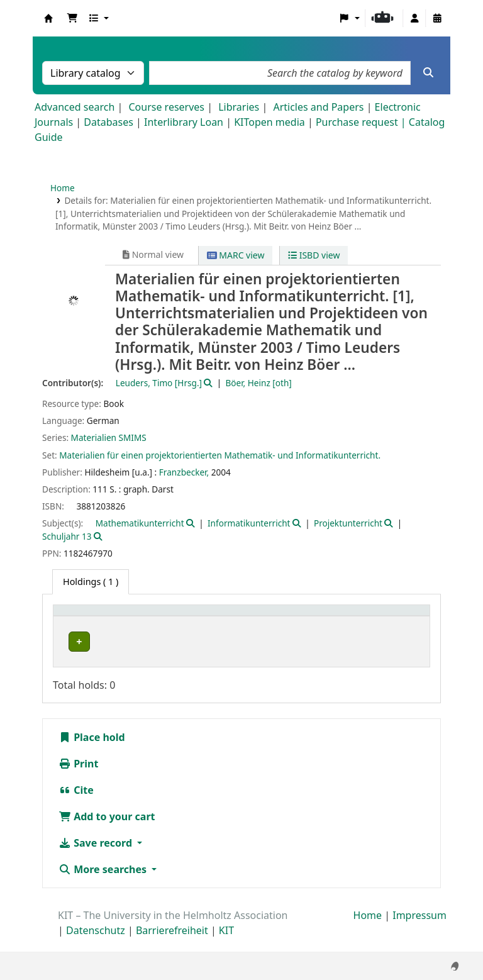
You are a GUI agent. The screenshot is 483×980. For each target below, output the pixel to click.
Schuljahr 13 (67, 536)
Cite (76, 804)
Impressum (419, 929)
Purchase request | (362, 122)
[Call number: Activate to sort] (338, 623)
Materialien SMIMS (109, 437)
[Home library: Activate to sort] (120, 623)
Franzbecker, (184, 472)
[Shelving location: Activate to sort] (242, 623)
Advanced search (75, 107)
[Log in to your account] (414, 18)
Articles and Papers (318, 107)
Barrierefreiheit (172, 944)
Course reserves (166, 107)
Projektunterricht (348, 523)
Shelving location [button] (230, 630)
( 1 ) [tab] (91, 582)
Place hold (92, 751)
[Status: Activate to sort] (403, 623)
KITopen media (269, 122)
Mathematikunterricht (140, 523)
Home (63, 188)
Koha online (48, 18)
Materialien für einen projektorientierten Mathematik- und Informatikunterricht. (220, 455)
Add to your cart (107, 830)
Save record (97, 857)
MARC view (236, 255)
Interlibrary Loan (184, 122)
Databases (108, 122)
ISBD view (314, 255)
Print (78, 777)
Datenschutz (96, 944)
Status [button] (396, 630)
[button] (72, 18)
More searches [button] (104, 883)
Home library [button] (88, 630)
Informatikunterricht (249, 523)
